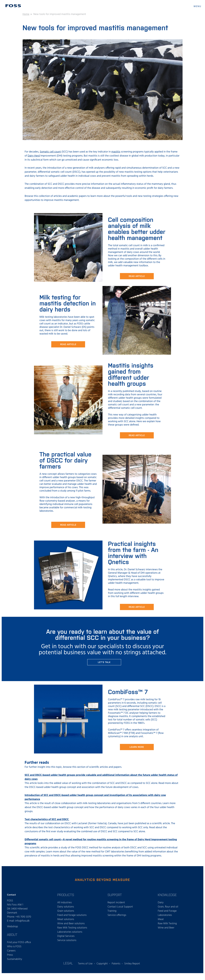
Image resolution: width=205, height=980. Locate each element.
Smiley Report (132, 964)
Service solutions (67, 940)
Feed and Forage (167, 911)
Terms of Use (85, 964)
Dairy (161, 903)
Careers (11, 951)
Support (115, 895)
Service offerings (117, 915)
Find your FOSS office (19, 942)
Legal (68, 963)
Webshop (12, 927)
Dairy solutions (66, 907)
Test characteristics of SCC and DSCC (47, 819)
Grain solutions (66, 911)
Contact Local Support (120, 907)
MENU (197, 6)
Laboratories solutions (70, 932)
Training (112, 911)
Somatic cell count (50, 152)
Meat (161, 919)
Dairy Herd (34, 156)
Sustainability (15, 959)
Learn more (137, 747)
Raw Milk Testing (167, 924)
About (12, 934)
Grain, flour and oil (168, 907)
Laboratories (165, 915)
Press (10, 955)
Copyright (102, 964)
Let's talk (104, 662)
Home (26, 14)
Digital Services (66, 936)
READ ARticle (68, 344)
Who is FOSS (14, 947)
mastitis (116, 152)
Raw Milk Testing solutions (72, 928)
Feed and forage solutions (72, 915)
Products (66, 895)
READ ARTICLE (137, 276)
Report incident (116, 903)
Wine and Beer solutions (71, 924)
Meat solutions (66, 919)
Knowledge (167, 895)
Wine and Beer (166, 928)
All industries (64, 903)
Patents (116, 964)
